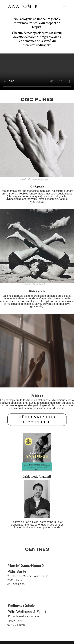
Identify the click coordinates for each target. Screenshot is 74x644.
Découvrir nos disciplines (37, 420)
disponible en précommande (43, 527)
